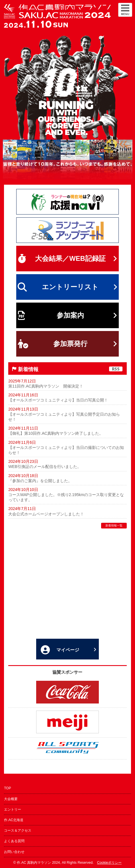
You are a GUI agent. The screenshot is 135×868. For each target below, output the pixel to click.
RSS (116, 369)
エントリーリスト (67, 287)
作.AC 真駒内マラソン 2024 (38, 863)
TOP (7, 788)
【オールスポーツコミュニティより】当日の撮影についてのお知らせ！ (66, 450)
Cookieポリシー (109, 863)
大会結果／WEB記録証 (67, 259)
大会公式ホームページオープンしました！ (46, 514)
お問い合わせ (14, 852)
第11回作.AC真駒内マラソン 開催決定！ (46, 386)
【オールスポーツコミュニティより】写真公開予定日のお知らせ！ (64, 417)
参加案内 (67, 315)
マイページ (68, 650)
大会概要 (11, 799)
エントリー (13, 809)
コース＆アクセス (18, 830)
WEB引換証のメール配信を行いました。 (45, 467)
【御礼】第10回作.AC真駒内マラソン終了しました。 (56, 433)
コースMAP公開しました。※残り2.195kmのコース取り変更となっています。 (66, 497)
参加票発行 (67, 344)
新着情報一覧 (114, 525)
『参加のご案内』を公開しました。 (40, 481)
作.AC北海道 (14, 820)
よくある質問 (14, 841)
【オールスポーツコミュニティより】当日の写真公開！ (58, 400)
